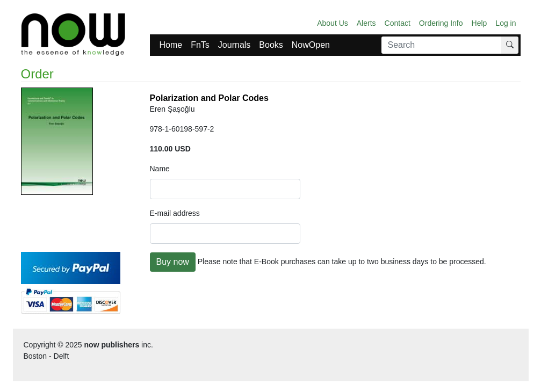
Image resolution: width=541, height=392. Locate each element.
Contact (398, 23)
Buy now (173, 262)
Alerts (366, 23)
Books (271, 45)
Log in (506, 23)
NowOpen (311, 45)
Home (171, 45)
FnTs (200, 45)
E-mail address (175, 213)
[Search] (442, 45)
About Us (333, 23)
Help (479, 23)
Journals (234, 45)
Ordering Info (441, 23)
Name (160, 169)
